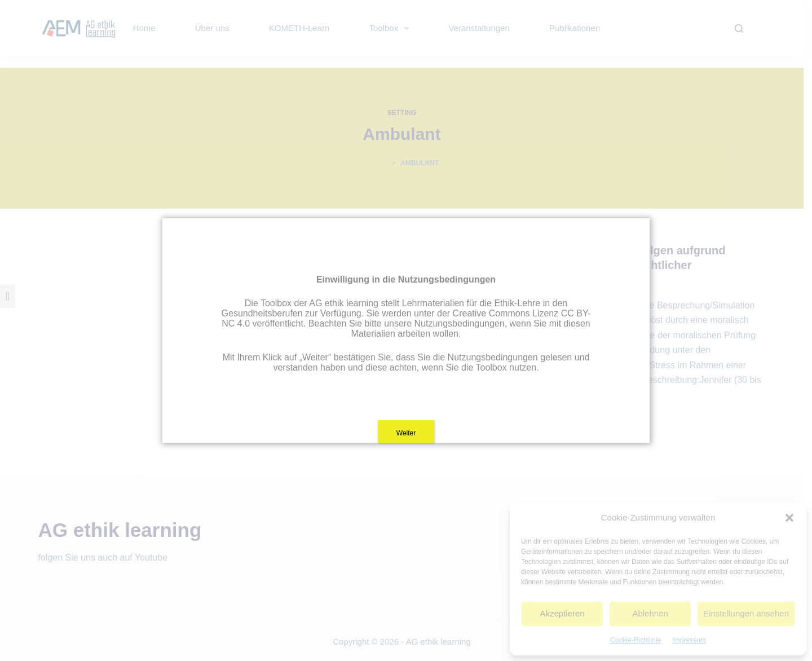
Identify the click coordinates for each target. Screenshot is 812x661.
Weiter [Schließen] (406, 433)
